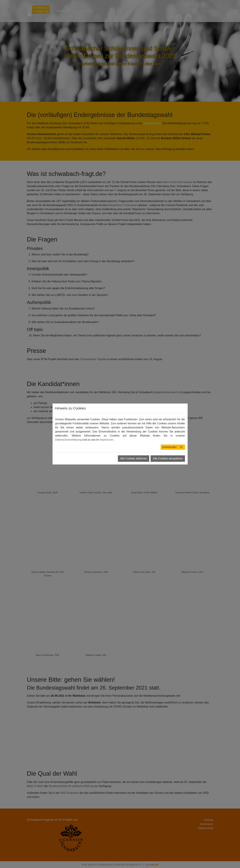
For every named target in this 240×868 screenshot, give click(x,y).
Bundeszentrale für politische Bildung (71, 786)
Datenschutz (206, 828)
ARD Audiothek (70, 793)
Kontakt (208, 820)
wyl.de (155, 865)
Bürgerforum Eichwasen (123, 205)
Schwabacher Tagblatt (93, 359)
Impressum (206, 824)
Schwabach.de (152, 123)
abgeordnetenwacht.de (168, 392)
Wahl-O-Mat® (35, 786)
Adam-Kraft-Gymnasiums (177, 182)
